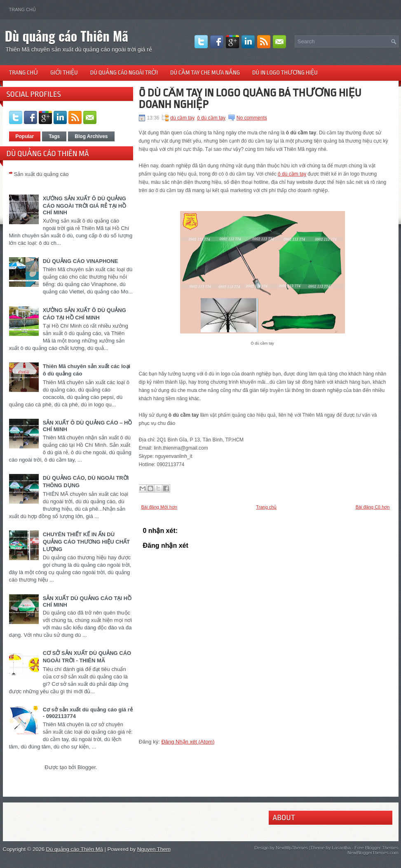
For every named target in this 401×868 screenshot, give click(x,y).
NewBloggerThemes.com (373, 853)
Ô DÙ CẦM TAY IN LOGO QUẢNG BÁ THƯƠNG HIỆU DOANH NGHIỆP (250, 99)
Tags (54, 136)
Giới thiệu (64, 73)
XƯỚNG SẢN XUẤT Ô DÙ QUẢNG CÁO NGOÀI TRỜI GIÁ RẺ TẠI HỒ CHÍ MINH (85, 205)
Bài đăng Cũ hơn (373, 507)
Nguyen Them (154, 849)
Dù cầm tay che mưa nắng (205, 73)
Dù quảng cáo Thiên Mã (67, 36)
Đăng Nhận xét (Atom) (188, 742)
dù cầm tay (182, 118)
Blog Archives (91, 136)
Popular (25, 136)
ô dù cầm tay (211, 118)
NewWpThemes (292, 848)
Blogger (87, 767)
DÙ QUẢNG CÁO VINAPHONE (81, 261)
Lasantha (341, 848)
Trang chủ (22, 9)
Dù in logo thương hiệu (285, 73)
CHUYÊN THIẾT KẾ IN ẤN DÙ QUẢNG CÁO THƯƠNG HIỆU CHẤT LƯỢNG (86, 542)
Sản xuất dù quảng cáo (41, 174)
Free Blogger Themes (376, 848)
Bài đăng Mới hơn (159, 507)
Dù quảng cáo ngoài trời (124, 73)
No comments (252, 118)
